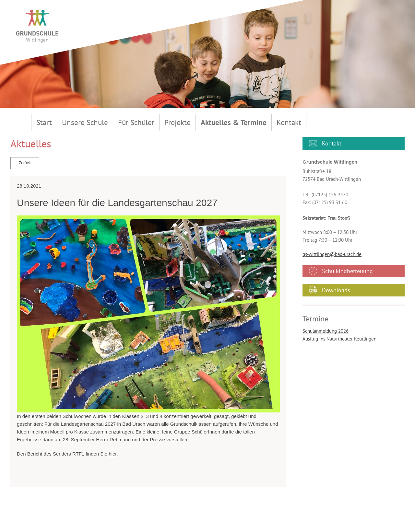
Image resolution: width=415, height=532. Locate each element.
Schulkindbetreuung (347, 271)
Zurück (25, 163)
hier (113, 454)
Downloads (336, 290)
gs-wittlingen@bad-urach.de (332, 254)
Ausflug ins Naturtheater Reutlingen (339, 339)
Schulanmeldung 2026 (326, 331)
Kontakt (332, 143)
